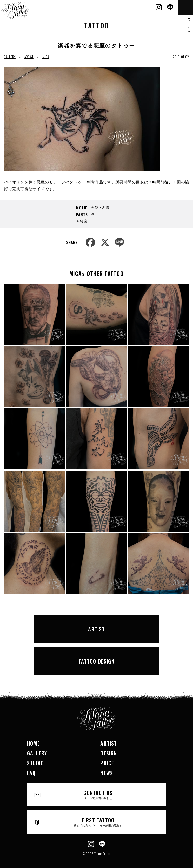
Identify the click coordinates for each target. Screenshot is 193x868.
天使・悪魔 (100, 207)
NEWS (107, 773)
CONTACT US (98, 794)
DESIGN (109, 753)
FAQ (31, 773)
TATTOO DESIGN (97, 661)
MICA (46, 57)
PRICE (107, 763)
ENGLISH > (189, 25)
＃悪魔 (82, 221)
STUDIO (35, 763)
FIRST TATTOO (98, 822)
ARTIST (29, 57)
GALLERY (10, 57)
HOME (34, 743)
